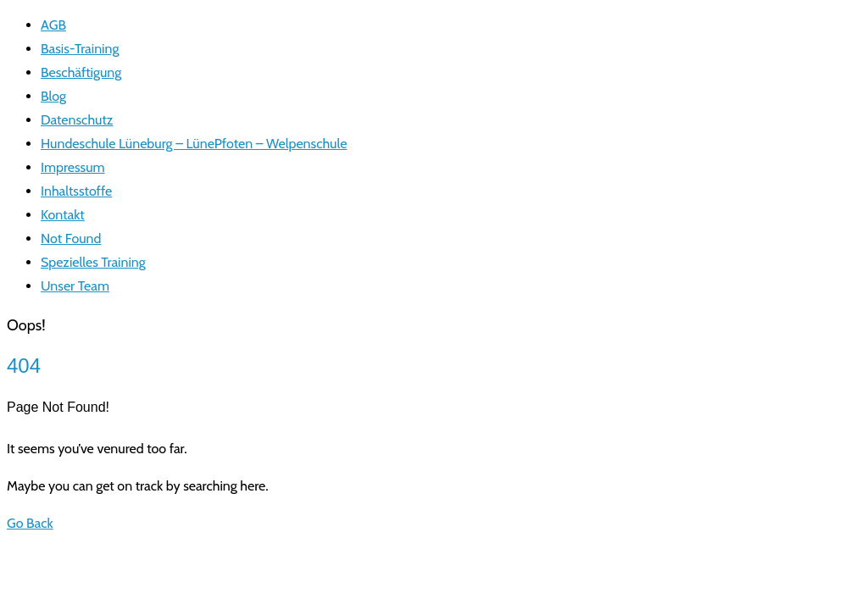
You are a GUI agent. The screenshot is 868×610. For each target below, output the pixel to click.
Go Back (30, 523)
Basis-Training (80, 49)
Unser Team (75, 286)
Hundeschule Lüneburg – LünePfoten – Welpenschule (194, 144)
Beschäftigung (81, 72)
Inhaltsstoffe (76, 191)
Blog (53, 96)
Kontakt (63, 215)
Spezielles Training (93, 262)
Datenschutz (77, 120)
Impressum (73, 167)
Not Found (71, 238)
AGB (53, 25)
